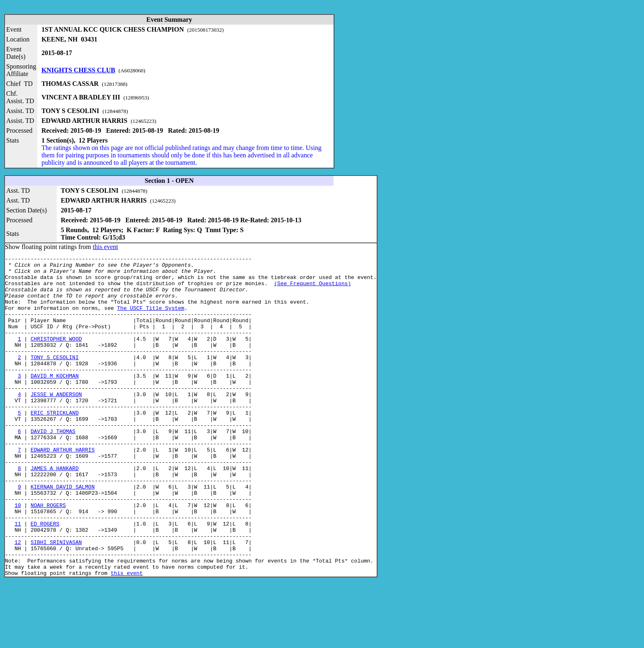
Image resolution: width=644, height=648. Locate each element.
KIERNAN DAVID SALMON (62, 533)
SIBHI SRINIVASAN (56, 600)
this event (106, 247)
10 (18, 556)
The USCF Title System (151, 319)
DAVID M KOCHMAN (54, 400)
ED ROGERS (45, 578)
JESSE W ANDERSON (56, 422)
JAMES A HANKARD (54, 511)
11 (18, 578)
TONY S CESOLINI (54, 378)
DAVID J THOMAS (53, 467)
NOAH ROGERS (48, 556)
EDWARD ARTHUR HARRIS (62, 489)
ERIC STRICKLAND (54, 445)
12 (18, 600)
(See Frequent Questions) (312, 289)
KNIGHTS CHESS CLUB (78, 70)
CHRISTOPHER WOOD (56, 356)
